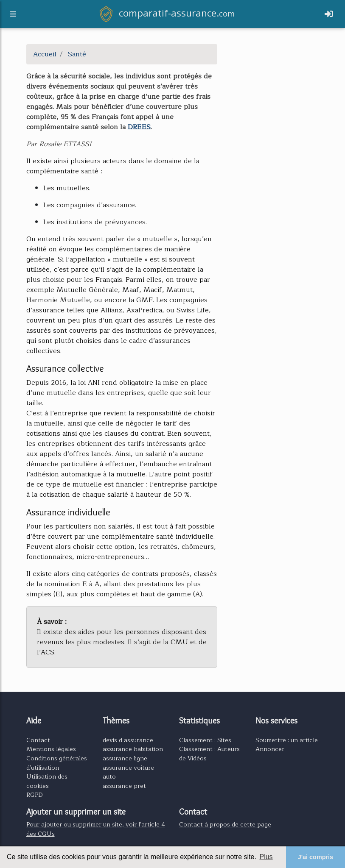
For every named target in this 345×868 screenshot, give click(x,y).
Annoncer (270, 749)
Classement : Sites (205, 740)
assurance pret (124, 786)
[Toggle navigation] (329, 16)
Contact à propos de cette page (225, 824)
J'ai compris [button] (316, 857)
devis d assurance (128, 740)
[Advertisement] (275, 86)
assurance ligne (125, 758)
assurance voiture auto (128, 772)
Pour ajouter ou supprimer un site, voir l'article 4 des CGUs (96, 829)
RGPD (35, 795)
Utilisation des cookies (47, 781)
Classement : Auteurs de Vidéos (209, 754)
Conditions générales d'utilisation (57, 763)
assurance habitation (133, 749)
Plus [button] (266, 857)
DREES (139, 127)
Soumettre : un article (287, 740)
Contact (38, 740)
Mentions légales (51, 749)
